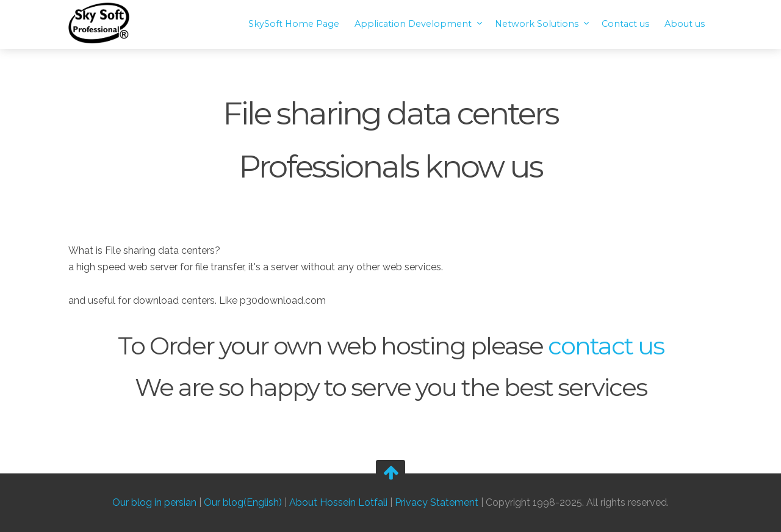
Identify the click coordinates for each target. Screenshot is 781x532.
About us (685, 24)
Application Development (414, 24)
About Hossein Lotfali (338, 503)
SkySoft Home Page (294, 24)
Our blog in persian (154, 503)
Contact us (625, 24)
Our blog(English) (243, 503)
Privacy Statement (437, 503)
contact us (606, 346)
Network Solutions (538, 24)
